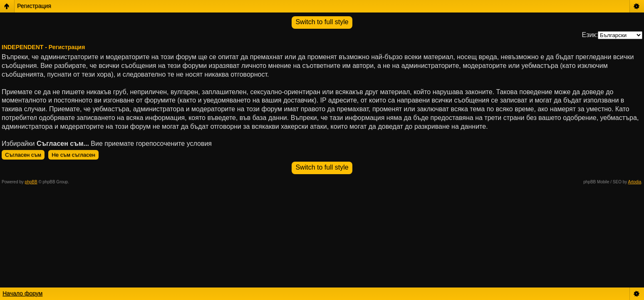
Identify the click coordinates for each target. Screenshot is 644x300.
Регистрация (34, 6)
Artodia (635, 182)
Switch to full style (322, 22)
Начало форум (22, 293)
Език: (590, 35)
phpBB (31, 182)
